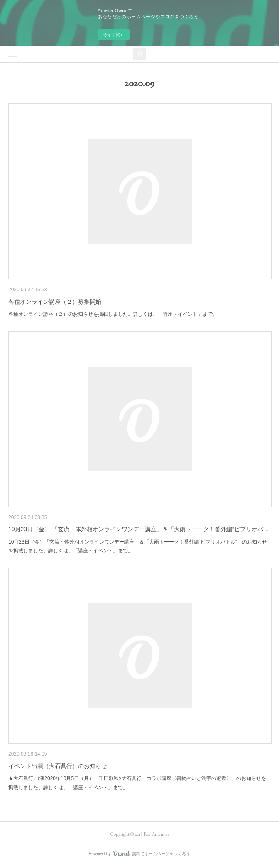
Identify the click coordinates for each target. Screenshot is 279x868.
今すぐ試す (114, 35)
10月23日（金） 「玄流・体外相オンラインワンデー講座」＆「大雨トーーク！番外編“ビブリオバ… (139, 529)
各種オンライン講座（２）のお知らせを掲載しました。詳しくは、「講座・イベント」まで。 (113, 314)
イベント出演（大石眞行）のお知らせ (58, 766)
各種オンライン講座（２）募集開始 (55, 302)
